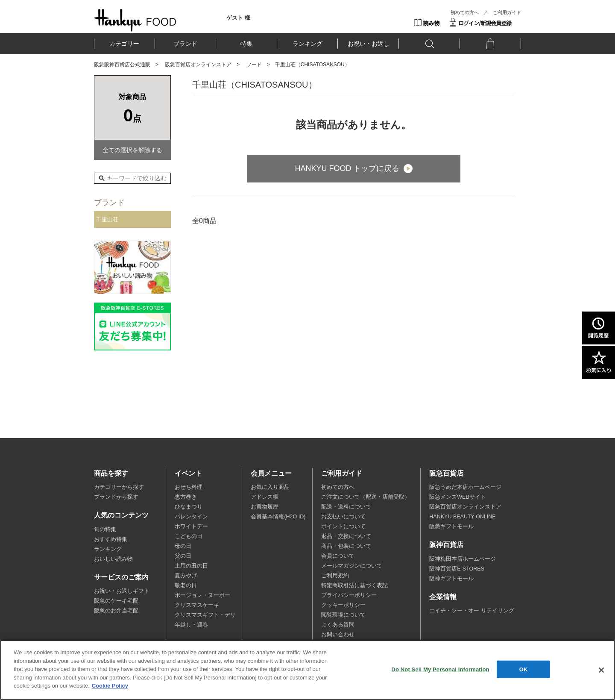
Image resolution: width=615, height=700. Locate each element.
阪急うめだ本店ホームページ (465, 487)
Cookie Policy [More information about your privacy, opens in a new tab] (110, 686)
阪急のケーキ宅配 (116, 601)
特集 (246, 44)
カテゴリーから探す (119, 487)
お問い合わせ (338, 635)
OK (524, 669)
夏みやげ (186, 576)
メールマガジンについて (352, 566)
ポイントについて (343, 526)
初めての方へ (465, 12)
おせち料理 (189, 487)
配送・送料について (346, 507)
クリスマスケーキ (197, 605)
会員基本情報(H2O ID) (278, 517)
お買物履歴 (265, 507)
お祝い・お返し (369, 44)
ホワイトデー (191, 526)
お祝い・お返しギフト (122, 591)
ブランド (185, 44)
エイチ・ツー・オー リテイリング (471, 611)
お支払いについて (343, 517)
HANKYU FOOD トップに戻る (347, 168)
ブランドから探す (116, 497)
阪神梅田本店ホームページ (463, 559)
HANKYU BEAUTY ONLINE (462, 517)
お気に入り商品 (270, 487)
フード (254, 65)
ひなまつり (189, 507)
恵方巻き (186, 497)
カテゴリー (124, 44)
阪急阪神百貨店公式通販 (122, 65)
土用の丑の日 (191, 566)
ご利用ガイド (507, 12)
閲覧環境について (343, 615)
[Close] (601, 670)
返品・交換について (346, 536)
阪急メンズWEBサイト (457, 497)
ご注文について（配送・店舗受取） (366, 497)
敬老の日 (186, 585)
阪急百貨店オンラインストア (198, 65)
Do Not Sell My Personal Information (440, 669)
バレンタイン (191, 517)
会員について (338, 556)
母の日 (183, 546)
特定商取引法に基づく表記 (354, 585)
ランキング (307, 44)
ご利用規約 (335, 576)
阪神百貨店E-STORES (457, 569)
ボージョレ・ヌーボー (202, 595)
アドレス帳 (265, 497)
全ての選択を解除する (132, 150)
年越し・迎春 (191, 625)
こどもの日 (189, 536)
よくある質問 (338, 625)
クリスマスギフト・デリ (205, 615)
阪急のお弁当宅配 (116, 611)
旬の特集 (105, 529)
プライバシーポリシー (349, 595)
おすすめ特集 (111, 539)
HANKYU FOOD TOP (135, 20)
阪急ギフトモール (451, 526)
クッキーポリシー (343, 605)
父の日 (183, 556)
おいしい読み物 (113, 559)
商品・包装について (346, 546)
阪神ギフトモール (451, 579)
